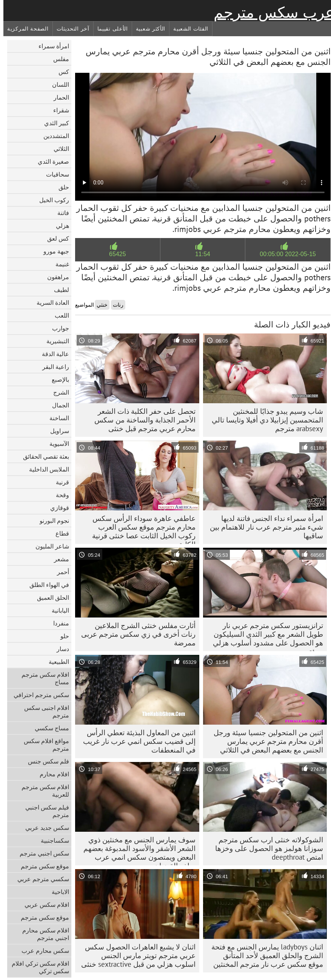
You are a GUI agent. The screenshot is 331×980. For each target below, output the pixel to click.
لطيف (58, 290)
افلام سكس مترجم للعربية (42, 791)
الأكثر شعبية (147, 29)
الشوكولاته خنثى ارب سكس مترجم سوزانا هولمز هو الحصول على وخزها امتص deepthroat (266, 848)
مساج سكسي (48, 728)
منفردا (58, 623)
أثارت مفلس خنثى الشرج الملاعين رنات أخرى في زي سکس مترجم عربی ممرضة (135, 634)
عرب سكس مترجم (271, 12)
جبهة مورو (53, 251)
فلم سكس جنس (45, 761)
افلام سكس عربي (43, 905)
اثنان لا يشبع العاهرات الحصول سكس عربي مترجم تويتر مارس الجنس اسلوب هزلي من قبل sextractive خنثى (135, 955)
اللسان (57, 84)
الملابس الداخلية (46, 469)
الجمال (57, 405)
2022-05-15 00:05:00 (284, 254)
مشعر (58, 559)
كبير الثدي (53, 123)
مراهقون (55, 277)
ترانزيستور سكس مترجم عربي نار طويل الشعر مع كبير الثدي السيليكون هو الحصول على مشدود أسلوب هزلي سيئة (265, 636)
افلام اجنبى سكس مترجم (43, 711)
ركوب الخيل (51, 200)
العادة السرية (49, 303)
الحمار (58, 97)
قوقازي (56, 508)
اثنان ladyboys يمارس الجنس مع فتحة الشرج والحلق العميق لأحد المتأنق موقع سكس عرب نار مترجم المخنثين (264, 955)
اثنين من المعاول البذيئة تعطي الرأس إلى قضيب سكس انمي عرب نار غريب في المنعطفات (136, 741)
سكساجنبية (52, 840)
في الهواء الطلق (46, 585)
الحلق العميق (50, 598)
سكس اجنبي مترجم (41, 853)
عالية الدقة (52, 354)
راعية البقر (52, 367)
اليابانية (57, 610)
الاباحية (57, 892)
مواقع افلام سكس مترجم (43, 745)
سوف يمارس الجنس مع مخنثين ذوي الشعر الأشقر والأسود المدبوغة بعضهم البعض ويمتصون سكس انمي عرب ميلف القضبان (136, 850)
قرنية (59, 482)
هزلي (59, 226)
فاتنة (60, 213)
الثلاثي (58, 149)
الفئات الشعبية (187, 29)
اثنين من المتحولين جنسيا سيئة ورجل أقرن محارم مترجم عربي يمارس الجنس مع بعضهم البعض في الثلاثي (265, 741)
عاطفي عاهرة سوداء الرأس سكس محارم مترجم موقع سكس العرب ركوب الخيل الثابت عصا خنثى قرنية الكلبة (140, 529)
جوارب (57, 328)
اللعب (59, 315)
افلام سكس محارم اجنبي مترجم (42, 934)
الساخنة (56, 418)
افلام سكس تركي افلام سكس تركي (37, 967)
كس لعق (55, 238)
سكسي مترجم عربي (40, 879)
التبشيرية (54, 341)
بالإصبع (57, 379)
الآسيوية (56, 444)
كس (60, 72)
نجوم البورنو (51, 521)
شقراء (58, 110)
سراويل (56, 431)
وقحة (59, 495)
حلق (60, 187)
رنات (115, 305)
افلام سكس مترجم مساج (42, 678)
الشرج (58, 392)
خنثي (99, 305)
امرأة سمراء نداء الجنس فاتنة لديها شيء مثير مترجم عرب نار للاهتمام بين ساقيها (263, 527)
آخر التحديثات (70, 29)
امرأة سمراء (50, 46)
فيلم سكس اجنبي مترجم (44, 811)
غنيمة (59, 264)
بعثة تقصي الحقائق (43, 456)
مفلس (58, 59)
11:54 (199, 254)
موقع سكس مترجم (42, 866)
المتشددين (53, 136)
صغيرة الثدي (50, 161)
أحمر (60, 572)
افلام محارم (51, 774)
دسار (59, 649)
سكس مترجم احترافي (38, 695)
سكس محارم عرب (42, 951)
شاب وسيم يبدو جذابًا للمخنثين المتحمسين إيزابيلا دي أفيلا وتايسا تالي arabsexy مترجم (264, 420)
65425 (114, 254)
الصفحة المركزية (25, 29)
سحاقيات (54, 174)
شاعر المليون (49, 546)
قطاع (59, 533)
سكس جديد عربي (44, 828)
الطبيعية (55, 662)
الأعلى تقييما (109, 29)
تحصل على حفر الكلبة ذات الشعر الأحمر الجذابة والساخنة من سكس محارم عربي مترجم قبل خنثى (142, 420)
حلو (61, 636)
